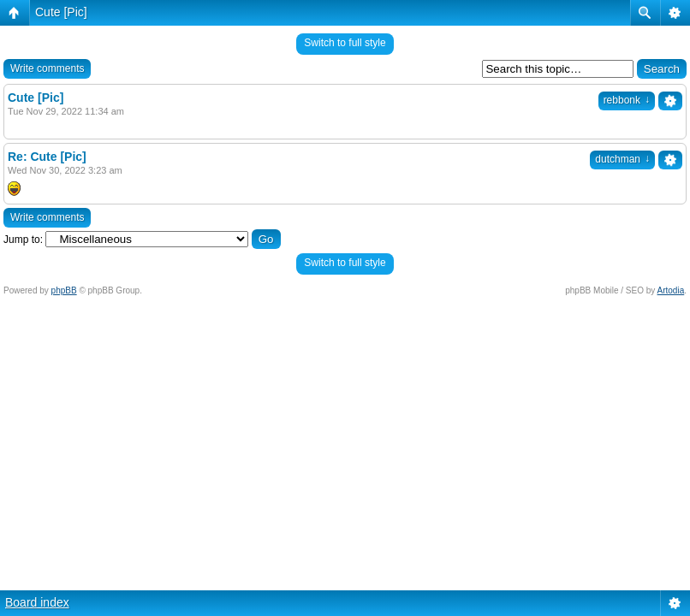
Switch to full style (345, 43)
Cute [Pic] (61, 12)
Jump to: (23, 240)
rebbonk (627, 100)
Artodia (671, 290)
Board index (37, 602)
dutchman (622, 159)
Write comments (47, 68)
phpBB (64, 290)
